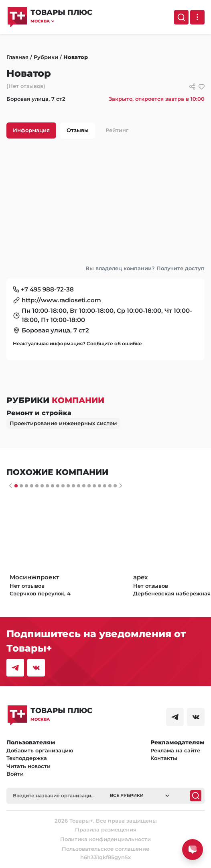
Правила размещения (106, 829)
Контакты (164, 758)
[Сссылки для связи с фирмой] (192, 87)
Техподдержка (27, 758)
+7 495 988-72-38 (47, 289)
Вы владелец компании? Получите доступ (145, 268)
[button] (61, 21)
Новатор (76, 57)
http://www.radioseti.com (61, 300)
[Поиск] (181, 17)
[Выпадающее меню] (197, 17)
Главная (17, 57)
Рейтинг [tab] (117, 130)
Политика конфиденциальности (105, 839)
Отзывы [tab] (78, 130)
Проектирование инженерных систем (63, 423)
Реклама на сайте (175, 750)
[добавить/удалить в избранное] (202, 87)
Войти (15, 774)
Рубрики (46, 57)
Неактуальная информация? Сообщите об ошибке (77, 343)
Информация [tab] (31, 130)
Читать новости (28, 766)
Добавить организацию (40, 750)
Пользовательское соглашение (105, 849)
